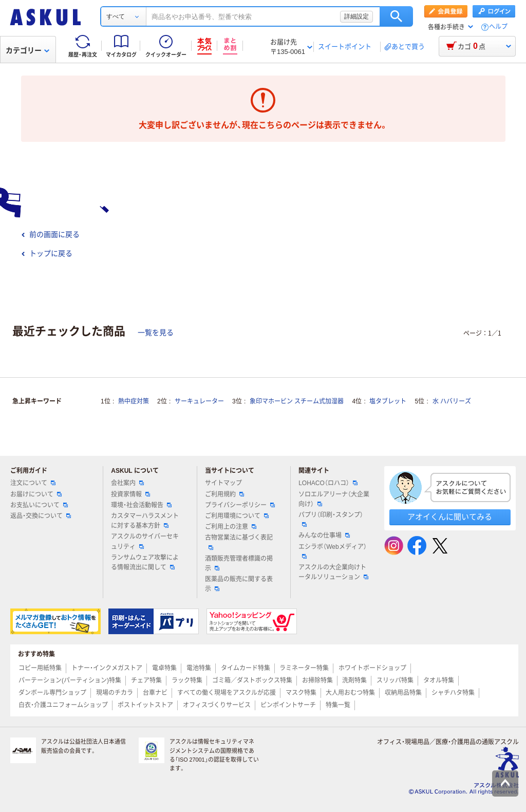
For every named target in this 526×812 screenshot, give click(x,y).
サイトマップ (223, 483)
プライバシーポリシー (240, 505)
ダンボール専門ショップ (52, 693)
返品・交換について (41, 516)
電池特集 (199, 668)
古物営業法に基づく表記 (239, 542)
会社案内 (127, 483)
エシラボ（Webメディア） (332, 551)
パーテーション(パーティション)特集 (70, 680)
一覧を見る (156, 333)
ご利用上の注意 (231, 527)
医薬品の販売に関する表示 (239, 584)
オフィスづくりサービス (217, 705)
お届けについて (36, 494)
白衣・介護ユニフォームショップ (63, 705)
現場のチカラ (115, 693)
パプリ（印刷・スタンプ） (331, 519)
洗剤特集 (354, 680)
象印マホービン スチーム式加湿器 (297, 401)
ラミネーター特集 (304, 668)
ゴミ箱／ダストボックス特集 (252, 680)
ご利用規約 (224, 494)
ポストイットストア (145, 705)
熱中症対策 (134, 401)
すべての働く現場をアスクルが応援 (227, 693)
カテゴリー (27, 50)
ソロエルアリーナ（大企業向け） (334, 499)
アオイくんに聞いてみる (450, 517)
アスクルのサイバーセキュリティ (145, 541)
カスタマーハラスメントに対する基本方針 (145, 521)
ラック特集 (187, 680)
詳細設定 (356, 16)
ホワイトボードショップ (372, 668)
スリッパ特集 (395, 680)
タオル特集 (439, 680)
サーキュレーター (199, 401)
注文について (33, 483)
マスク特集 (301, 693)
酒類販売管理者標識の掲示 (239, 564)
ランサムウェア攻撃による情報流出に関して (145, 562)
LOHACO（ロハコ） (328, 483)
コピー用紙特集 (40, 668)
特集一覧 (338, 705)
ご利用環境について (237, 516)
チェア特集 (146, 680)
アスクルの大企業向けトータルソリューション (333, 572)
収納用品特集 (403, 693)
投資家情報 (130, 494)
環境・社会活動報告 (141, 505)
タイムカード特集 (246, 668)
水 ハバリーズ (452, 401)
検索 (396, 16)
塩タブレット (388, 401)
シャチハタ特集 (453, 693)
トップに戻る (47, 253)
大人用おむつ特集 (350, 693)
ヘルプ (498, 27)
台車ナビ (155, 693)
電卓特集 (164, 668)
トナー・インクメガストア (107, 668)
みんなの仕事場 (324, 536)
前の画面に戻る (50, 234)
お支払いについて (39, 505)
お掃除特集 (317, 680)
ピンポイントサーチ (288, 705)
